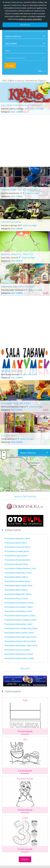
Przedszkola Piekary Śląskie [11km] (20, 620)
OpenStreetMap (36, 491)
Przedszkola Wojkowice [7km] (18, 573)
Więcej (25, 859)
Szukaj (10, 65)
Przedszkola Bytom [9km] (16, 590)
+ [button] (4, 453)
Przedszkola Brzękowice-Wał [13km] (21, 645)
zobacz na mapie (37, 109)
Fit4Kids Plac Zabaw (11, 222)
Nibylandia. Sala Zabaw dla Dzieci (18, 286)
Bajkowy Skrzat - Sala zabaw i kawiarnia (21, 190)
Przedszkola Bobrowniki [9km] (18, 585)
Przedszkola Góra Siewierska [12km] (21, 628)
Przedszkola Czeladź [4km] (17, 551)
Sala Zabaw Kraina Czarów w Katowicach (21, 105)
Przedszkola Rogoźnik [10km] (18, 594)
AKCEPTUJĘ (25, 25)
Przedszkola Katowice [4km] (17, 538)
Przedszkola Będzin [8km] (16, 577)
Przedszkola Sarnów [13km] (17, 650)
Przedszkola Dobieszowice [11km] (20, 615)
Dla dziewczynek (25, 779)
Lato (25, 739)
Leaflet (27, 491)
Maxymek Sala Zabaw (12, 371)
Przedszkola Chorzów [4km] (17, 547)
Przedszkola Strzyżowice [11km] (19, 603)
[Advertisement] (25, 140)
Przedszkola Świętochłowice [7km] (20, 568)
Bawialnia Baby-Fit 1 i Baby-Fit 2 (17, 254)
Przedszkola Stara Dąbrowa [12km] (20, 637)
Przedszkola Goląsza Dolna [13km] (20, 641)
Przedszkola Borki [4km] (16, 543)
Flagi (25, 700)
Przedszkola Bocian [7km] (16, 564)
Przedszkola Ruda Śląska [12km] (19, 633)
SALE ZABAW (17, 112)
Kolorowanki (13, 691)
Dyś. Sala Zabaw (9, 435)
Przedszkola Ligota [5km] (16, 556)
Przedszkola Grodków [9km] (17, 581)
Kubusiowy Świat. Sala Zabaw (16, 403)
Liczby (25, 818)
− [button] (4, 457)
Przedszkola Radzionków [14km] (19, 658)
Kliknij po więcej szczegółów (30, 19)
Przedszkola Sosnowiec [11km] (19, 607)
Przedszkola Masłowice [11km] (18, 611)
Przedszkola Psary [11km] (16, 598)
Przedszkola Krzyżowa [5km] (17, 560)
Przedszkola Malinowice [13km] (19, 654)
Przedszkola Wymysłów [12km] (18, 624)
